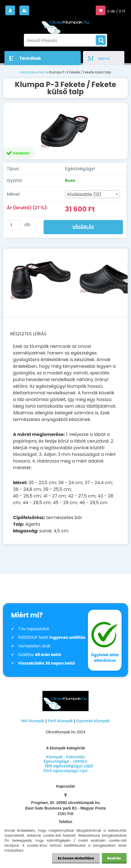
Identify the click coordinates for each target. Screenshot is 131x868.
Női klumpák (33, 721)
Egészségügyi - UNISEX (65, 761)
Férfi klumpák (60, 721)
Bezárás (114, 858)
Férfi (42, 72)
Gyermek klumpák (93, 721)
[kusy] (14, 225)
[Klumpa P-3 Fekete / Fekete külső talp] (65, 131)
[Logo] (65, 25)
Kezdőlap (28, 72)
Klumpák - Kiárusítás (65, 757)
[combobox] (92, 194)
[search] (101, 40)
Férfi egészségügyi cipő (66, 771)
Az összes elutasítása (76, 858)
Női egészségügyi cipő (69, 766)
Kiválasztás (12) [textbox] (84, 194)
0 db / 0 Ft (116, 11)
